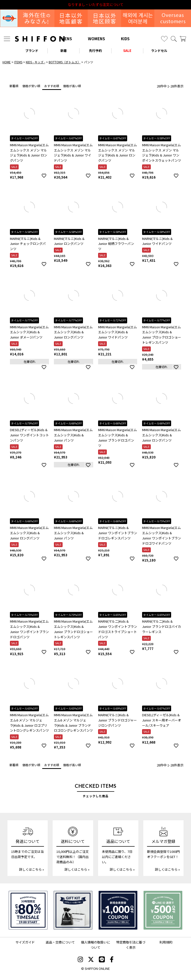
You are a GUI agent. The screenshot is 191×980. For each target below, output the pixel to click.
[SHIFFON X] (91, 960)
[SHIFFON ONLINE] (40, 39)
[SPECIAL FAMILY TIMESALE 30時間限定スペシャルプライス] (28, 910)
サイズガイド (25, 942)
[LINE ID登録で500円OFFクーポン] (163, 910)
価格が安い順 (31, 86)
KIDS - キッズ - (36, 62)
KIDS (125, 39)
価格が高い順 (72, 86)
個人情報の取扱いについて (95, 945)
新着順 (14, 86)
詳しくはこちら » (32, 869)
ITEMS (18, 62)
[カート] (183, 39)
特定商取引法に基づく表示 (131, 945)
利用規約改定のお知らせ (96, 5)
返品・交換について (60, 942)
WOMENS (96, 39)
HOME (7, 62)
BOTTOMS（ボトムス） (65, 62)
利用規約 (166, 942)
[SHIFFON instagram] (80, 960)
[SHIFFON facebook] (112, 960)
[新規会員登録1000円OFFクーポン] (118, 910)
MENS (67, 39)
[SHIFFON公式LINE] (102, 960)
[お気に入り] (164, 39)
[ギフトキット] (73, 910)
